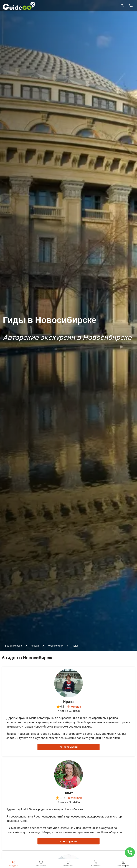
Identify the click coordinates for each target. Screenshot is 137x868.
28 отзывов (74, 798)
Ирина (68, 702)
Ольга (68, 793)
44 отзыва (74, 707)
